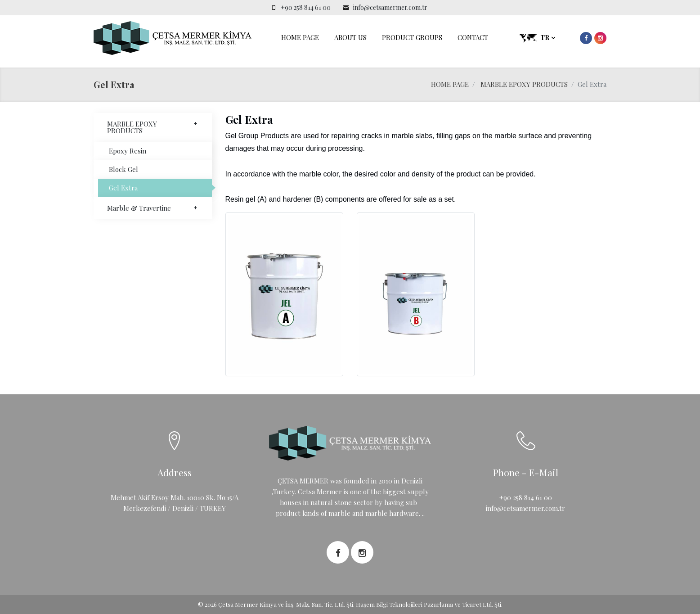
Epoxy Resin (128, 151)
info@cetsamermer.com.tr (390, 7)
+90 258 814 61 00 (306, 7)
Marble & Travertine (153, 208)
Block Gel (123, 169)
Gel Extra (123, 188)
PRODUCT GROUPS (412, 37)
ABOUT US (350, 37)
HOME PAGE (300, 37)
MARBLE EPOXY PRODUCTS (524, 84)
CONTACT (473, 37)
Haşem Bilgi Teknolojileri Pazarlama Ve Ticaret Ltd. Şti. (429, 604)
